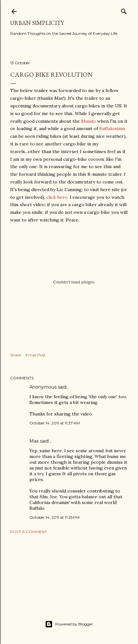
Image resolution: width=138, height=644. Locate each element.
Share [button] (15, 355)
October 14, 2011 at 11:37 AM (55, 423)
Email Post (36, 355)
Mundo (88, 121)
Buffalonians (112, 128)
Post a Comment (29, 532)
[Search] (124, 10)
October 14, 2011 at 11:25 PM (54, 517)
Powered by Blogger (69, 624)
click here (57, 197)
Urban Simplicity (37, 23)
